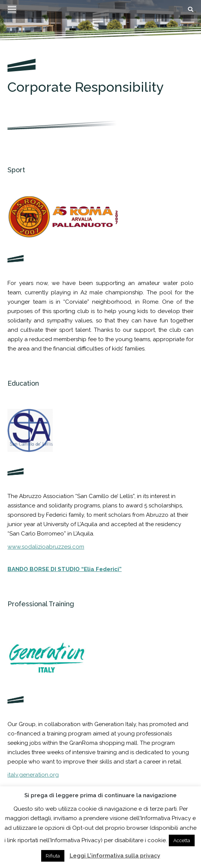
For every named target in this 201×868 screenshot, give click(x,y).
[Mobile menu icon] (12, 9)
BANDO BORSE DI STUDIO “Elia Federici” (65, 569)
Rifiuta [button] (53, 856)
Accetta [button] (182, 840)
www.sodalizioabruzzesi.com (46, 547)
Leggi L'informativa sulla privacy (115, 856)
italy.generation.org (33, 775)
